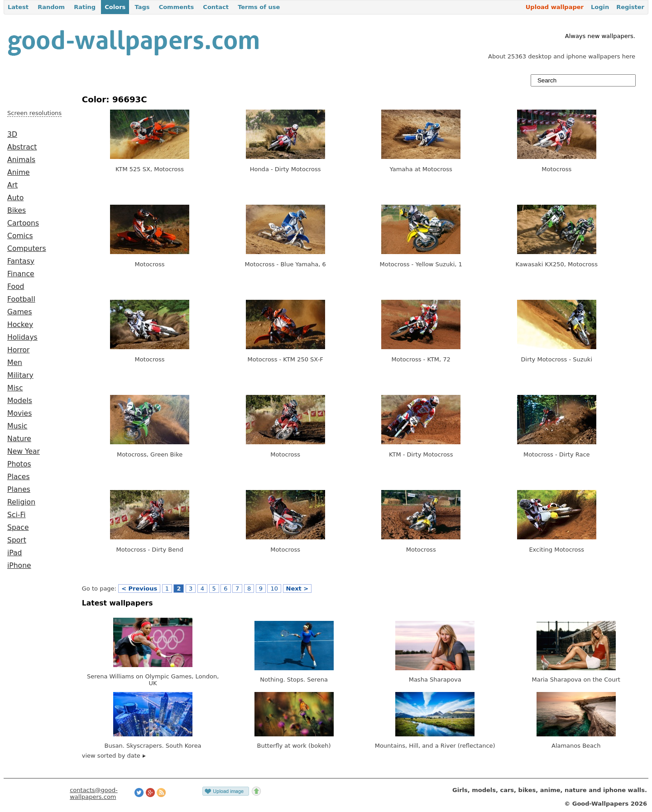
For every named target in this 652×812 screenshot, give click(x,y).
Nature (19, 439)
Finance (21, 274)
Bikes (17, 211)
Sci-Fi (17, 515)
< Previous (139, 589)
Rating (85, 7)
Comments (177, 7)
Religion (21, 502)
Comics (20, 236)
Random (51, 7)
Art (12, 185)
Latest (18, 7)
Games (20, 312)
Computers (27, 249)
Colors (115, 7)
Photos (19, 464)
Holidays (22, 337)
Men (15, 363)
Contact (216, 7)
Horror (18, 350)
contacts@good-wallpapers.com (94, 793)
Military (20, 375)
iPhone (19, 566)
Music (17, 426)
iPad (15, 553)
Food (16, 287)
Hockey (20, 325)
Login (600, 7)
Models (20, 401)
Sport (17, 540)
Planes (19, 490)
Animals (21, 160)
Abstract (22, 147)
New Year (24, 452)
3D (12, 135)
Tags (142, 7)
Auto (15, 198)
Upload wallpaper (555, 7)
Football (21, 299)
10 (274, 589)
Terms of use (259, 7)
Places (19, 477)
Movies (19, 413)
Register (630, 7)
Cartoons (23, 223)
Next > (297, 589)
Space (18, 528)
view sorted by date (114, 756)
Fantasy (21, 261)
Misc (15, 388)
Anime (19, 173)
